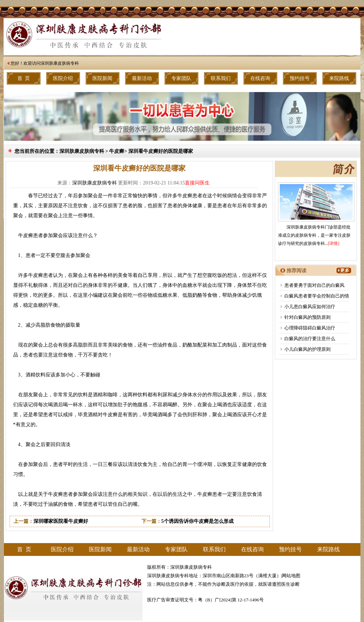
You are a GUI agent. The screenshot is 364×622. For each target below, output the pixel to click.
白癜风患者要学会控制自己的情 (317, 296)
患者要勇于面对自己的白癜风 (314, 285)
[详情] (334, 243)
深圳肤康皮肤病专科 (60, 63)
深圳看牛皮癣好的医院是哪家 (161, 151)
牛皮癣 (117, 151)
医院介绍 (63, 78)
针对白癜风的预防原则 (307, 317)
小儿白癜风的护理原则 (307, 349)
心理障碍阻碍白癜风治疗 (310, 328)
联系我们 (221, 78)
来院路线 (339, 78)
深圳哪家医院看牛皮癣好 (61, 521)
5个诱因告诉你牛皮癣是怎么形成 (197, 521)
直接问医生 (197, 183)
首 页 (24, 78)
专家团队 (181, 78)
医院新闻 (102, 78)
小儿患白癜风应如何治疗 (310, 307)
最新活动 (142, 78)
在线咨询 (260, 78)
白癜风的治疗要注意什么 (310, 339)
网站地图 (291, 576)
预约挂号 (300, 78)
